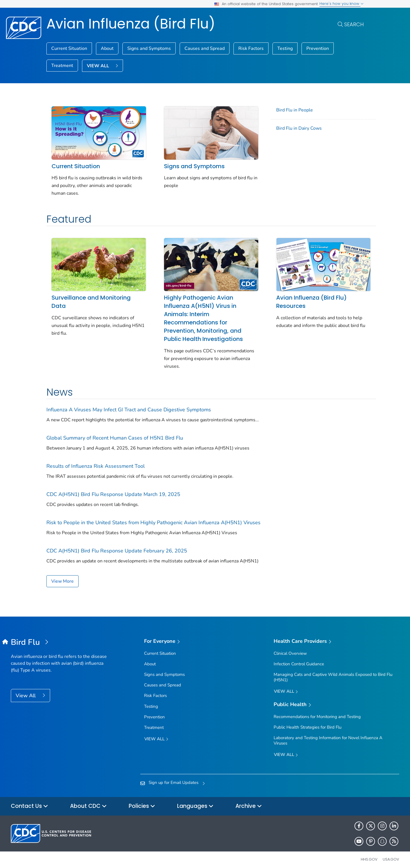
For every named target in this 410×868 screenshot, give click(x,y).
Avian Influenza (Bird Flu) (131, 24)
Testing (285, 48)
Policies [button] (142, 802)
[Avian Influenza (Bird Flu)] (59, 638)
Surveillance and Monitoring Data (91, 297)
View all (156, 735)
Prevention (318, 48)
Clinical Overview (290, 649)
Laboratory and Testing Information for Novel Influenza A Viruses (328, 736)
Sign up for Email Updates (174, 778)
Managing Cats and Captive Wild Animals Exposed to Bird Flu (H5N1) (333, 673)
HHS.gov (369, 855)
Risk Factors (251, 48)
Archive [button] (249, 802)
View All (26, 691)
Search (354, 24)
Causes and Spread (205, 48)
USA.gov (391, 855)
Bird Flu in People (287, 110)
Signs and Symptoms (149, 48)
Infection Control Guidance (299, 659)
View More (62, 577)
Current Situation (69, 48)
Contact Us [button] (29, 802)
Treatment (62, 66)
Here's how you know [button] (342, 4)
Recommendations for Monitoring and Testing (317, 712)
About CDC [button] (88, 802)
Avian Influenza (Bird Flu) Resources (304, 297)
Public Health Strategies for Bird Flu (307, 723)
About (107, 48)
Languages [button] (195, 802)
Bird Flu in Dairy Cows (291, 128)
